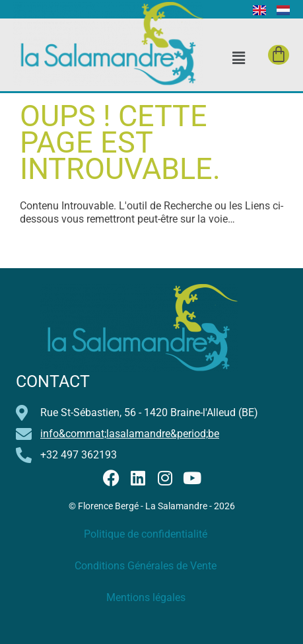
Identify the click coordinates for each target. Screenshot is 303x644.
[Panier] (279, 55)
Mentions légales (146, 597)
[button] (238, 58)
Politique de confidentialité (146, 534)
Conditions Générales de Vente (146, 566)
